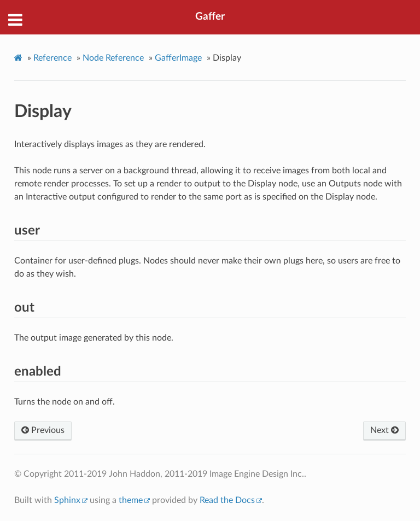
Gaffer (210, 17)
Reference (52, 58)
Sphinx (67, 500)
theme (131, 500)
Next (384, 430)
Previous (43, 430)
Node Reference (113, 58)
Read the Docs (227, 500)
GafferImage (178, 58)
